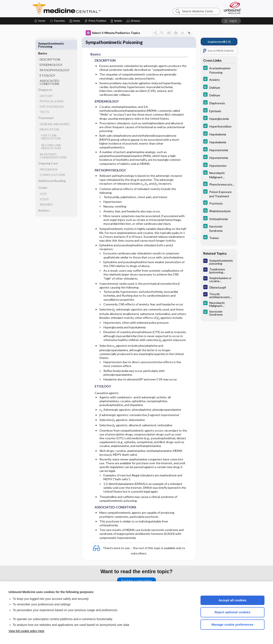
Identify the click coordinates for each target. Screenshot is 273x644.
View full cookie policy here (26, 631)
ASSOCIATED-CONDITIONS (50, 72)
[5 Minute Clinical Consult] (219, 70)
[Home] (40, 21)
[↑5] (219, 42)
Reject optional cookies (232, 612)
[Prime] (95, 21)
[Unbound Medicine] (233, 8)
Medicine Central (85, 9)
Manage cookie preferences (233, 624)
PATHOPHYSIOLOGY (55, 60)
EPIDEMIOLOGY (51, 55)
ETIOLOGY (47, 66)
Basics (43, 43)
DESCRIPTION (50, 50)
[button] (134, 21)
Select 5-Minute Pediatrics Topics (113, 33)
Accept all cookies (233, 600)
